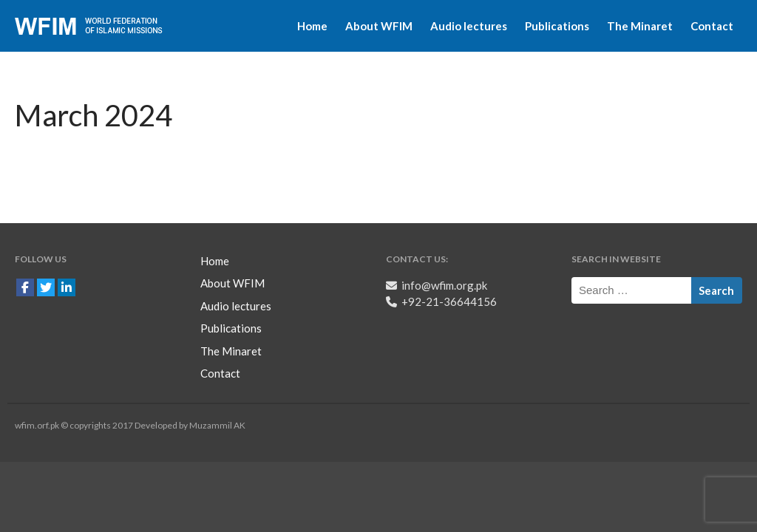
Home (312, 26)
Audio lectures (469, 26)
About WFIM (379, 26)
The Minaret (640, 26)
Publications (557, 26)
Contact (712, 26)
